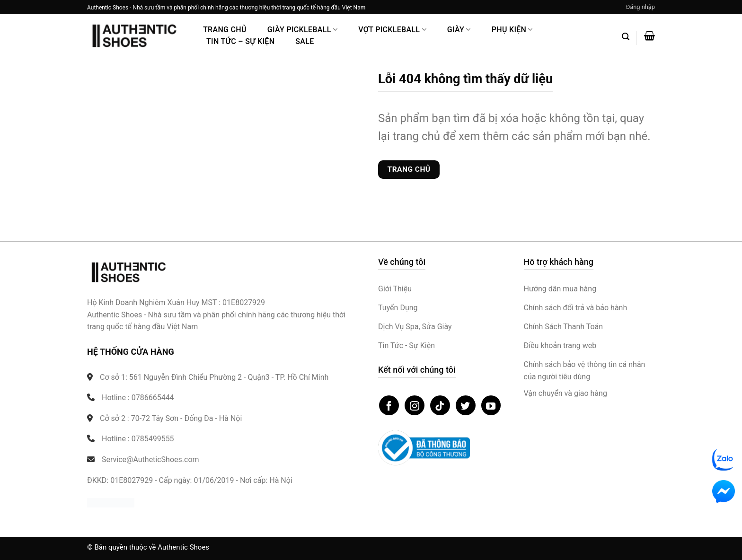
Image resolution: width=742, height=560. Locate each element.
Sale (305, 41)
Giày (459, 30)
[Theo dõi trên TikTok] (440, 405)
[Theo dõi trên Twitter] (466, 405)
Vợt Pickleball (392, 30)
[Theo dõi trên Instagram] (415, 405)
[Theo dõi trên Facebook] (389, 405)
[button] (640, 7)
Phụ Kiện (512, 30)
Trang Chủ (225, 30)
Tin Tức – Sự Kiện (240, 41)
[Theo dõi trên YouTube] (491, 405)
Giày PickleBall (302, 30)
